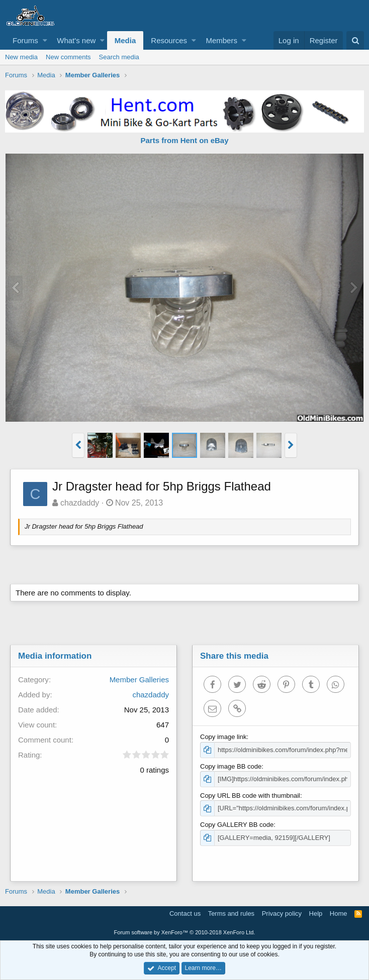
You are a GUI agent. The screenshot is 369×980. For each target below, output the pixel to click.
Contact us (185, 913)
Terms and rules (231, 913)
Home (339, 913)
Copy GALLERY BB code (237, 825)
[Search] (355, 40)
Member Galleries (139, 680)
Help (316, 913)
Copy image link (223, 737)
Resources (169, 40)
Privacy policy (282, 913)
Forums (25, 40)
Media (125, 40)
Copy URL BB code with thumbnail (250, 795)
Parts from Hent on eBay (184, 140)
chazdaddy (80, 503)
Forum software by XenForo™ (185, 932)
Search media (119, 57)
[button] (45, 40)
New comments (68, 57)
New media (21, 57)
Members (221, 40)
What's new (76, 40)
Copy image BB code (231, 766)
